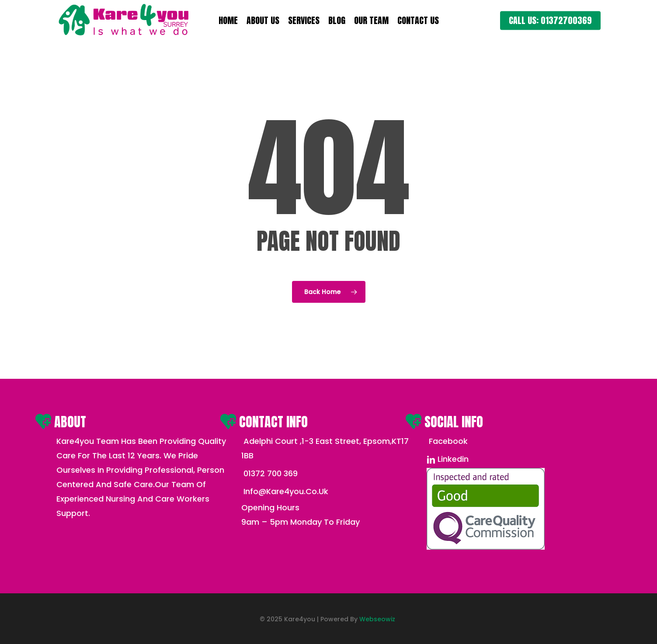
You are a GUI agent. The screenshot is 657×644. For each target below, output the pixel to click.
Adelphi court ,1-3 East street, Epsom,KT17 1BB (325, 448)
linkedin (448, 459)
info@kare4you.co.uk (285, 491)
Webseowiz (377, 619)
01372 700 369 (269, 473)
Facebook (447, 441)
